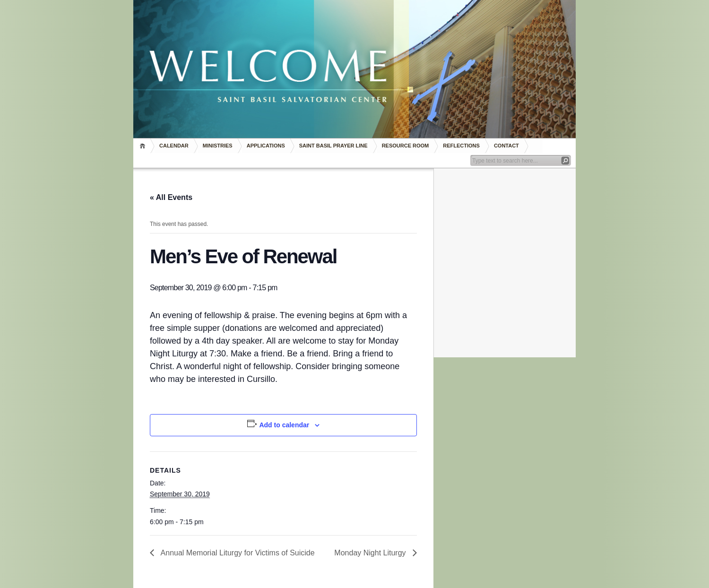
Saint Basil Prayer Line (333, 146)
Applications (266, 146)
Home (144, 146)
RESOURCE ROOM (406, 146)
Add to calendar (284, 425)
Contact (506, 146)
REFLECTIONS (461, 146)
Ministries (218, 146)
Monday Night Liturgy (371, 553)
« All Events (171, 197)
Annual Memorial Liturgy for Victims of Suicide (237, 553)
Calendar (174, 146)
